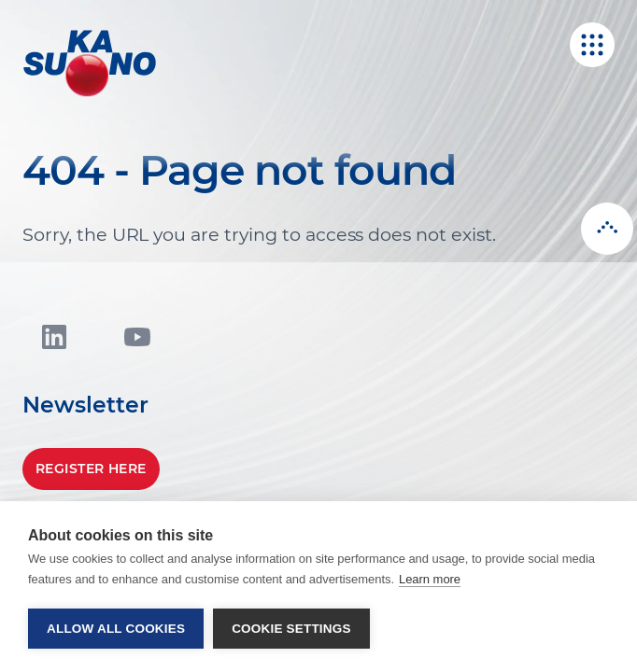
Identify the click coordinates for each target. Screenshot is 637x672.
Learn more (430, 579)
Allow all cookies (116, 629)
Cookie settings (291, 629)
